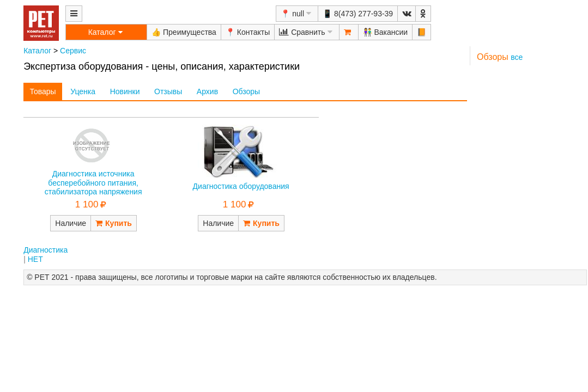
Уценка (83, 91)
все (517, 57)
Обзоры (247, 91)
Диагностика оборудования (241, 186)
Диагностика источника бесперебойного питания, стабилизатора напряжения (93, 183)
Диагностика (46, 250)
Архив (207, 91)
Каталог (37, 51)
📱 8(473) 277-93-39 (358, 14)
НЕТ (35, 259)
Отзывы (168, 91)
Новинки (125, 91)
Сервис (73, 51)
